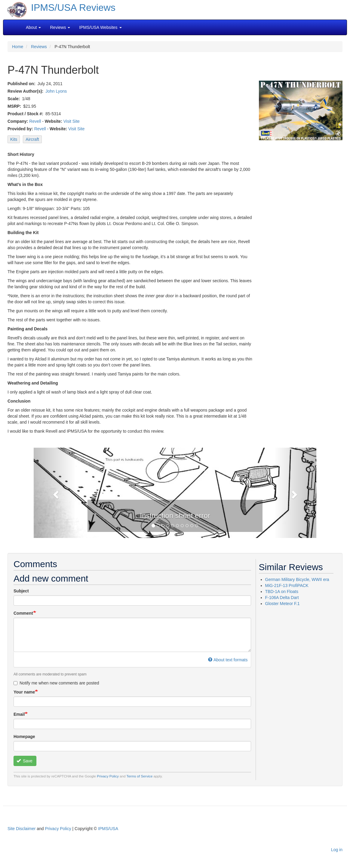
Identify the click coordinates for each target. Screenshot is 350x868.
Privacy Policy (108, 776)
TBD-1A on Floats (282, 592)
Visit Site (72, 121)
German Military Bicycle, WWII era (297, 579)
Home (18, 47)
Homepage (24, 737)
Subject (21, 591)
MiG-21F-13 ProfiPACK (287, 585)
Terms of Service (140, 776)
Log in (337, 850)
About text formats (228, 660)
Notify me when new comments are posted (56, 683)
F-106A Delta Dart (282, 598)
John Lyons (56, 91)
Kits (14, 139)
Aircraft (32, 139)
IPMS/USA (108, 829)
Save (25, 761)
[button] (55, 493)
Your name (24, 692)
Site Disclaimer (21, 829)
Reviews (39, 47)
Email (19, 714)
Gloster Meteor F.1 (282, 604)
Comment (23, 613)
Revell (35, 121)
